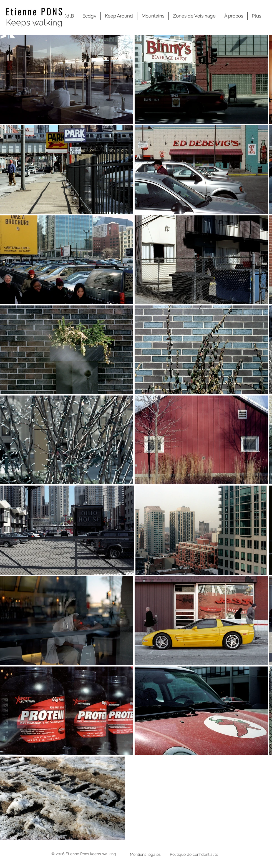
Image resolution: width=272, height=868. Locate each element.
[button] (194, 16)
